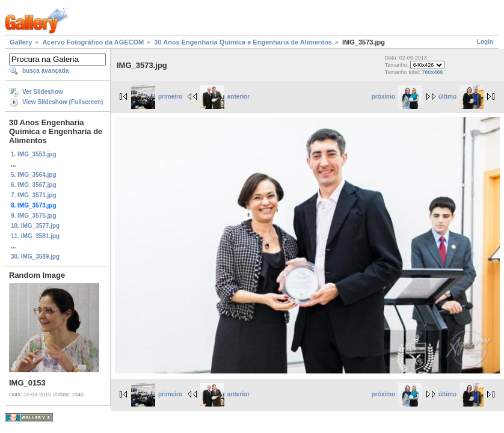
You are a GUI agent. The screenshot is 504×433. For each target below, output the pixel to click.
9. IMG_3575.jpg (34, 216)
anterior (225, 97)
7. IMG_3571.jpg (34, 195)
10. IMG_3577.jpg (35, 226)
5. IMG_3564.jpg (34, 175)
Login (485, 42)
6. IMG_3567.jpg (34, 185)
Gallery (21, 42)
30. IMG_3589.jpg (35, 256)
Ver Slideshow (43, 92)
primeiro (157, 97)
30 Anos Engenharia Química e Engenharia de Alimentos (243, 42)
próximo (397, 97)
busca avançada (45, 71)
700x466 (432, 72)
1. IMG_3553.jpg (34, 154)
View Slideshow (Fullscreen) (63, 102)
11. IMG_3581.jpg (35, 236)
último (461, 97)
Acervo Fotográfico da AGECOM (93, 42)
